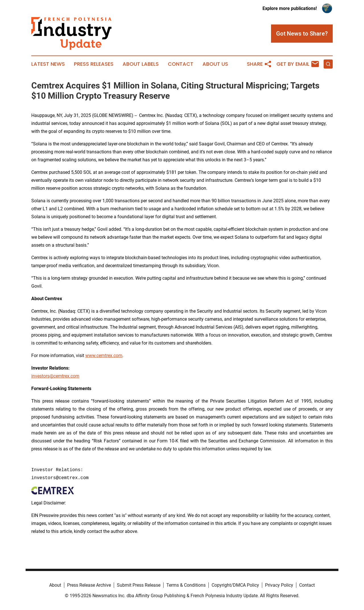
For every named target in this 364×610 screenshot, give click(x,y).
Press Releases (94, 64)
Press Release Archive (89, 585)
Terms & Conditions (186, 585)
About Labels (141, 64)
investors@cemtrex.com (55, 376)
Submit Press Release (139, 585)
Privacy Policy (279, 585)
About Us (215, 64)
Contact (181, 64)
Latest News (48, 64)
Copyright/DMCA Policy (235, 585)
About (55, 585)
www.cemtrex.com (104, 356)
